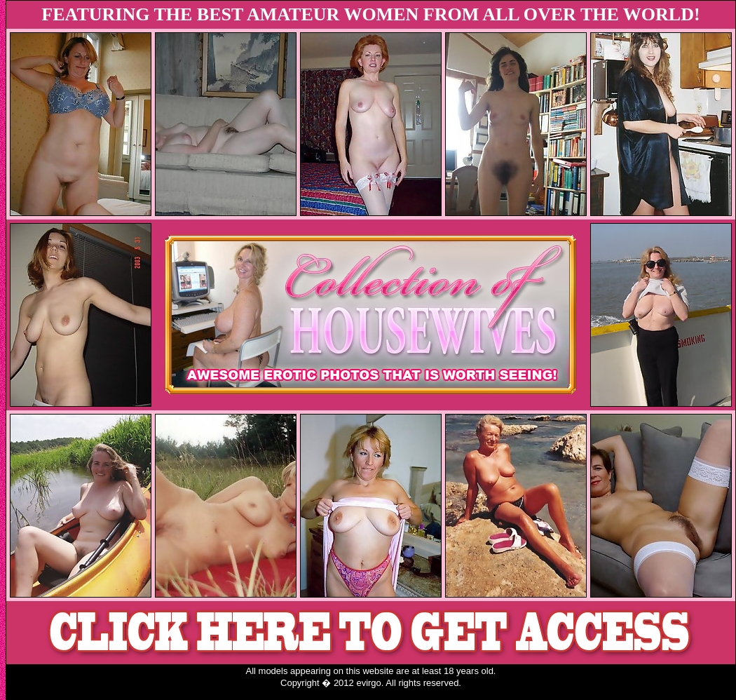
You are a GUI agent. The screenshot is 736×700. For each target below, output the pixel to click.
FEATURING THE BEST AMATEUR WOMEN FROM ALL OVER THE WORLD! (370, 14)
